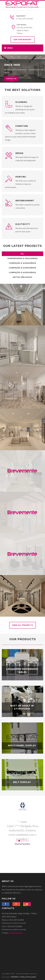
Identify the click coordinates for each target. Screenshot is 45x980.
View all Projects (23, 625)
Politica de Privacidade (28, 977)
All (23, 254)
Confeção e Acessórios (22, 263)
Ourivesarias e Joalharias (23, 258)
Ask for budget (23, 40)
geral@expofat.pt (16, 933)
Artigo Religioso (22, 277)
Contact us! (11, 74)
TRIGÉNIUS (15, 977)
